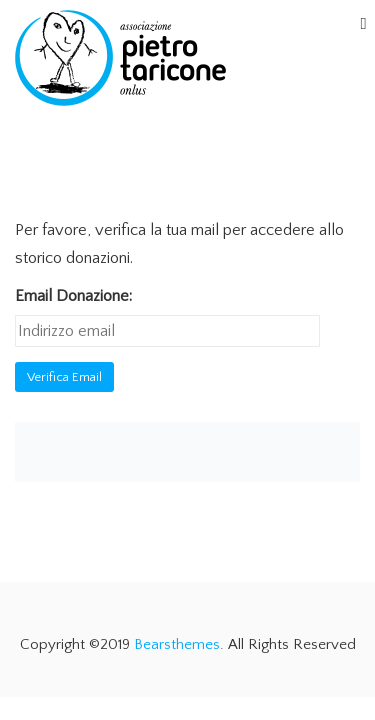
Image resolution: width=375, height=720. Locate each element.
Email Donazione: (73, 296)
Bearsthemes (177, 644)
